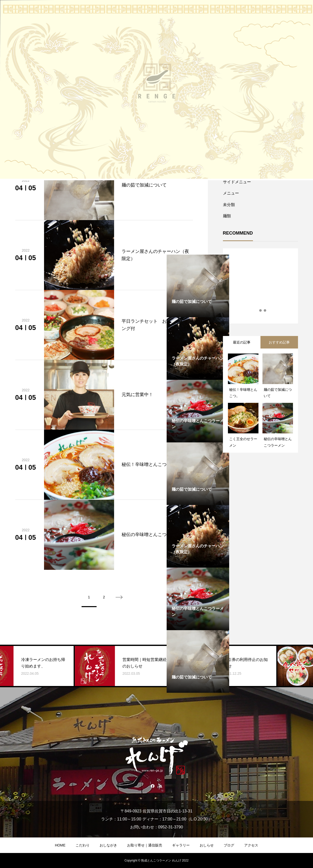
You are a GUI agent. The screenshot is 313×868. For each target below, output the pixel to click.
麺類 (227, 216)
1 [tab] (256, 310)
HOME (60, 845)
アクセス (251, 845)
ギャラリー (181, 845)
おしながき (108, 845)
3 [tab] (265, 310)
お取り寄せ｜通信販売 (145, 845)
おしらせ (207, 845)
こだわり (83, 845)
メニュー (231, 193)
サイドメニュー (237, 182)
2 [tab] (261, 310)
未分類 (229, 205)
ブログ (229, 845)
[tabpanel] (198, 349)
